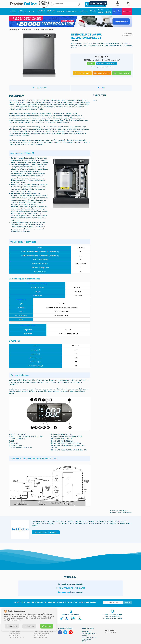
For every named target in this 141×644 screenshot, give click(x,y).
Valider (128, 603)
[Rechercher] (65, 4)
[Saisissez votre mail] (113, 603)
